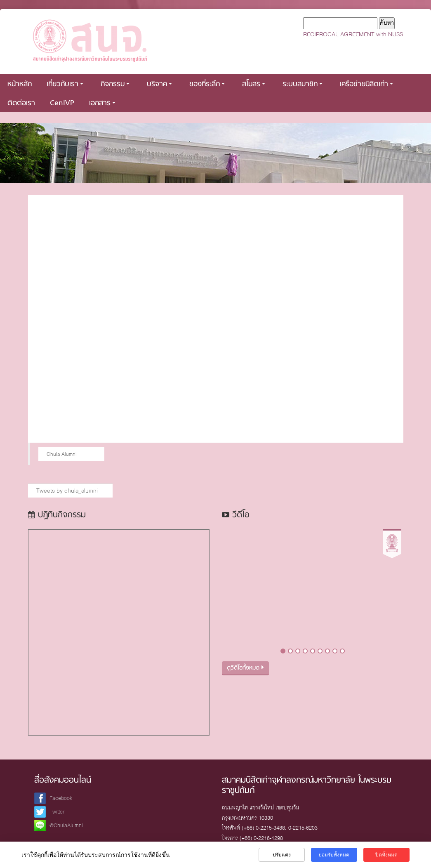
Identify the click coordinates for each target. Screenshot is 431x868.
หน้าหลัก (20, 84)
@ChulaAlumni (66, 825)
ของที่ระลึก (207, 84)
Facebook (61, 798)
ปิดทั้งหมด (386, 855)
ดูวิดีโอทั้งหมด (245, 668)
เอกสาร (102, 103)
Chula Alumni (62, 454)
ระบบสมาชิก (303, 84)
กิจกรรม (115, 84)
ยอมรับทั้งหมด (334, 855)
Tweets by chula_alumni (67, 491)
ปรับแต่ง (282, 855)
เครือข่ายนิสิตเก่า (366, 84)
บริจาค (159, 84)
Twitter (57, 812)
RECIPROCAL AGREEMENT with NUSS (353, 34)
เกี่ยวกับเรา (65, 84)
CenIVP (62, 103)
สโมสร (254, 84)
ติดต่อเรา (21, 103)
